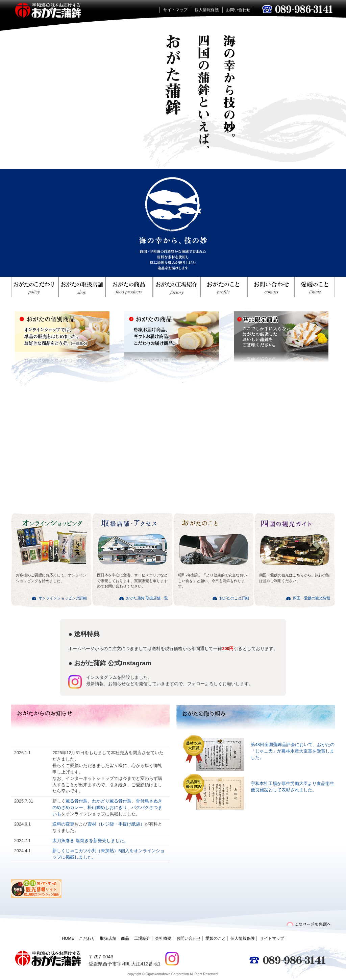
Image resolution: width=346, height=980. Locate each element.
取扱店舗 (108, 938)
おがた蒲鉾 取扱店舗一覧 (147, 598)
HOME (68, 938)
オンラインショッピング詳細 (63, 598)
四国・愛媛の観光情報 (312, 598)
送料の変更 (63, 824)
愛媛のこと (216, 938)
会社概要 (163, 938)
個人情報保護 (207, 10)
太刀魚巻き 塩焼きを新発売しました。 (90, 841)
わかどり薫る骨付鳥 (112, 801)
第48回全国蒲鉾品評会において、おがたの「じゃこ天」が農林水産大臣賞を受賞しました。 (293, 751)
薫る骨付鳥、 (79, 801)
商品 (125, 938)
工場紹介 (142, 938)
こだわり (87, 938)
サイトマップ (175, 10)
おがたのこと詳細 (234, 598)
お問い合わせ (238, 10)
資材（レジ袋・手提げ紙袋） (116, 824)
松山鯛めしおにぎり (107, 808)
